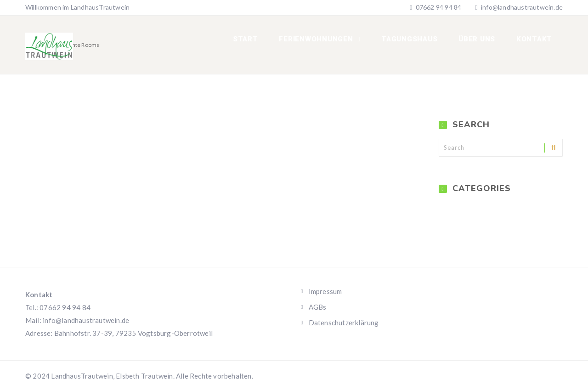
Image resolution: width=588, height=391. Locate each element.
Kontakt (536, 41)
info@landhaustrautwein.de (522, 7)
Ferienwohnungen (327, 41)
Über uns (481, 41)
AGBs (318, 307)
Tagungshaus (416, 41)
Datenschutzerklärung (344, 323)
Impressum (325, 291)
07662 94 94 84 (438, 7)
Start (257, 41)
